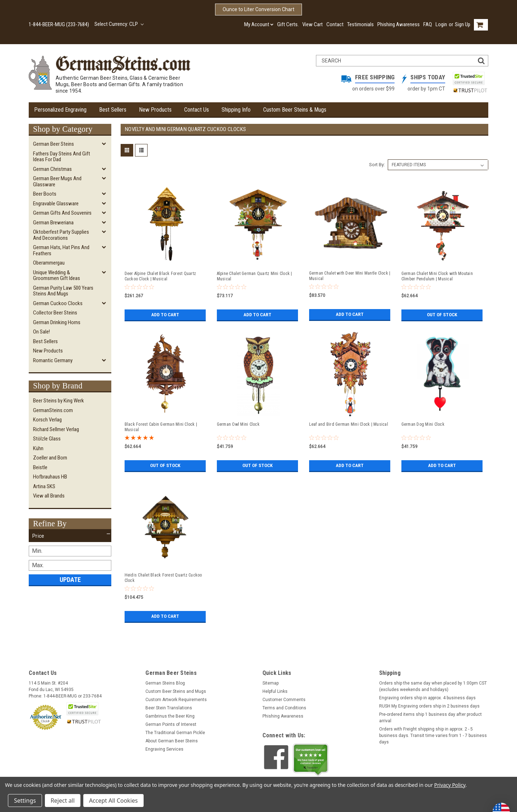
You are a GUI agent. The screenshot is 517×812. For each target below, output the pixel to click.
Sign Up (463, 24)
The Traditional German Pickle (175, 733)
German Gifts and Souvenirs (62, 213)
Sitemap (271, 683)
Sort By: (377, 165)
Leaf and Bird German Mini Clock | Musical (349, 424)
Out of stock (442, 315)
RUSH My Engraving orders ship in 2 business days (429, 706)
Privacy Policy (450, 785)
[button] (70, 536)
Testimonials (360, 24)
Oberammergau (49, 263)
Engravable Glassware (56, 204)
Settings (25, 801)
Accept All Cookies (113, 801)
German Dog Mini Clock (423, 424)
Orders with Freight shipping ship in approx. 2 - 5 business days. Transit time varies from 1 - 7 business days (433, 736)
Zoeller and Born (50, 458)
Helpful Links (275, 691)
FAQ (428, 24)
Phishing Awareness (399, 24)
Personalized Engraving (60, 110)
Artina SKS (44, 486)
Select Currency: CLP (119, 24)
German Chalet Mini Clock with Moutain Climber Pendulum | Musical (437, 276)
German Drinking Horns (57, 322)
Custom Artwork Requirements (176, 700)
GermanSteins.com (53, 410)
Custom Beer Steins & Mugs (295, 110)
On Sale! (41, 332)
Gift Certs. (288, 24)
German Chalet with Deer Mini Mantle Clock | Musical (350, 276)
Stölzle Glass (47, 439)
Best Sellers (113, 110)
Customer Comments (284, 700)
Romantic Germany (53, 360)
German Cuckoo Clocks (58, 303)
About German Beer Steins (172, 741)
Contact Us (197, 110)
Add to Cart (165, 315)
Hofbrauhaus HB (50, 477)
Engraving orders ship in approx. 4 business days (427, 698)
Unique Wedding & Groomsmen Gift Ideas (57, 276)
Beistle (40, 467)
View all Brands (49, 496)
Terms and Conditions (284, 708)
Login (441, 24)
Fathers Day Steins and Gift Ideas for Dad (62, 157)
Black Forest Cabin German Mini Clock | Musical (161, 427)
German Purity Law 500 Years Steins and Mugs (63, 291)
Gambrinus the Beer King (170, 716)
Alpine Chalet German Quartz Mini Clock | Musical (255, 276)
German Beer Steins (53, 144)
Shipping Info (236, 110)
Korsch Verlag (47, 420)
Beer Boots (45, 194)
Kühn (38, 448)
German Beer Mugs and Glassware (57, 181)
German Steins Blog (165, 683)
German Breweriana (53, 223)
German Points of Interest (171, 724)
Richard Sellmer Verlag (56, 429)
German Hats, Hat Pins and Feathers (61, 250)
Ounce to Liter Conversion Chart (258, 9)
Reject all (63, 801)
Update (70, 580)
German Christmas (52, 169)
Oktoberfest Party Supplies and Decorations (61, 235)
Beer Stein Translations (169, 708)
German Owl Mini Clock (238, 424)
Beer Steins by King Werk (59, 401)
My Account (259, 24)
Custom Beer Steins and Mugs (176, 691)
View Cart (313, 24)
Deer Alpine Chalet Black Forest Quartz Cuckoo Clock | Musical (160, 276)
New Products (155, 110)
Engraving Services (164, 749)
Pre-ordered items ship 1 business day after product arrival (430, 718)
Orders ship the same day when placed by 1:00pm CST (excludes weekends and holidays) (433, 686)
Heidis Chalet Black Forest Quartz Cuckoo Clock (163, 578)
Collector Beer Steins (55, 313)
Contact (335, 24)
